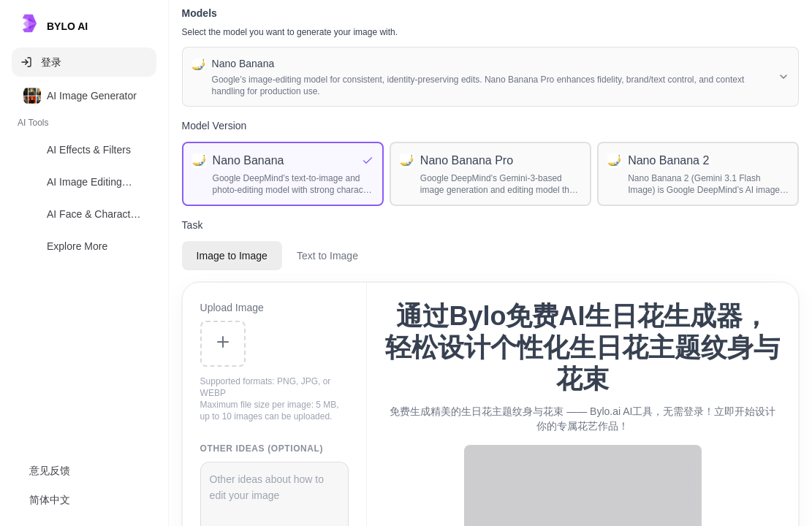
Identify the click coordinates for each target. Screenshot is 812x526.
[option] (84, 96)
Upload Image (232, 308)
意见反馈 (50, 470)
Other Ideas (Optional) (262, 449)
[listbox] (84, 174)
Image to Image (232, 256)
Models (200, 13)
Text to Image (327, 256)
